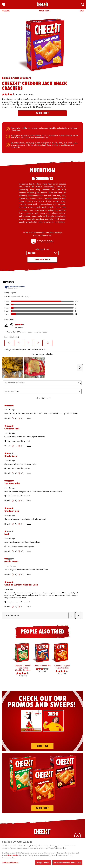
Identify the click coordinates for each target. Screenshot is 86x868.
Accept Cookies (43, 863)
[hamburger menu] (3, 4)
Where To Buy (45, 11)
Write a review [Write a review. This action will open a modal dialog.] (29, 94)
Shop (82, 11)
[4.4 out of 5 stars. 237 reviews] (23, 675)
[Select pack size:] (42, 253)
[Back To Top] (78, 836)
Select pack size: (42, 249)
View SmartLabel (42, 260)
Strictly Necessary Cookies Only (67, 863)
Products (6, 11)
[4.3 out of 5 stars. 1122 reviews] (62, 672)
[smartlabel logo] (42, 241)
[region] (43, 853)
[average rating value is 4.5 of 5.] (10, 94)
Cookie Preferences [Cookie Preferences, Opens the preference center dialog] (10, 862)
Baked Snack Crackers (16, 78)
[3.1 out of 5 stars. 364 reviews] (42, 670)
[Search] (83, 4)
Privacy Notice (12, 855)
